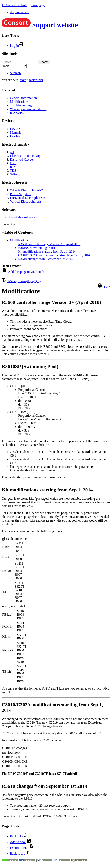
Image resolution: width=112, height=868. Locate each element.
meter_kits (36, 80)
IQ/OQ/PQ (17, 113)
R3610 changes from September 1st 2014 (45, 259)
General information (23, 98)
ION (13, 167)
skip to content (20, 12)
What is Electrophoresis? (26, 190)
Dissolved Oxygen (22, 159)
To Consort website (14, 5)
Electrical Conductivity (25, 156)
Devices (15, 129)
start (23, 80)
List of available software (18, 217)
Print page (38, 5)
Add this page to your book (23, 272)
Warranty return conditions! (28, 109)
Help (104, 287)
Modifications (19, 102)
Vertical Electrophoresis (26, 201)
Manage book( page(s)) (21, 281)
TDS (13, 171)
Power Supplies (20, 194)
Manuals (16, 132)
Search (44, 62)
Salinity (15, 174)
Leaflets (15, 136)
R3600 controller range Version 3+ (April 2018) (50, 244)
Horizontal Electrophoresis (28, 198)
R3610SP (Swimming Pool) (37, 248)
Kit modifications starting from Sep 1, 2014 (47, 251)
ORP (13, 163)
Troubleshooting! (21, 105)
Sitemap (15, 73)
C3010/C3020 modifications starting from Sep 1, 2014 (54, 255)
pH (12, 152)
